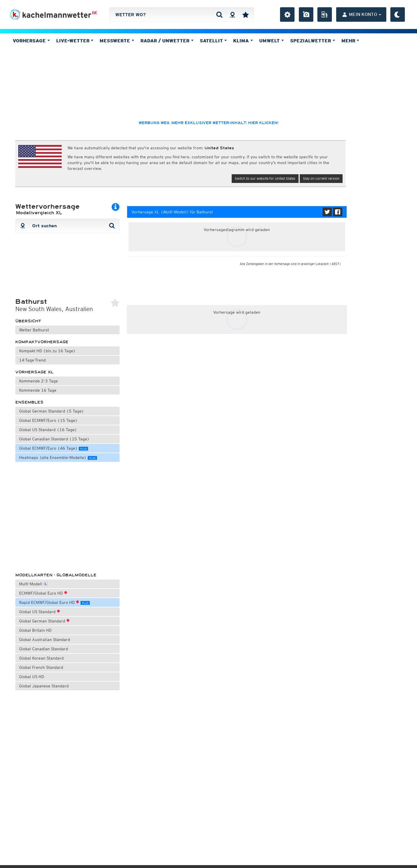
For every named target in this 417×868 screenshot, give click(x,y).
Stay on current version (321, 178)
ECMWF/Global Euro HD (43, 593)
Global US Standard (40, 612)
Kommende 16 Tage (38, 390)
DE (95, 13)
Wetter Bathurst (34, 330)
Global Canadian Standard (44, 649)
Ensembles (29, 402)
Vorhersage (31, 41)
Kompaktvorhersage (42, 342)
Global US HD (32, 677)
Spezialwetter (313, 41)
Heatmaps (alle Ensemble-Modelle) (58, 457)
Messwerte (117, 41)
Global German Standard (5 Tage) (52, 411)
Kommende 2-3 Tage (39, 381)
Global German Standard (44, 621)
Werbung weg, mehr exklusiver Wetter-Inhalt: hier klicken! (209, 123)
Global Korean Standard (41, 658)
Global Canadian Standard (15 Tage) (54, 439)
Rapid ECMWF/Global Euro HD (54, 602)
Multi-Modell (33, 583)
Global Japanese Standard (44, 686)
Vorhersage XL (34, 372)
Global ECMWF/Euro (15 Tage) (48, 420)
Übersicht (28, 321)
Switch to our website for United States (265, 178)
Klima (243, 41)
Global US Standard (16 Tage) (48, 430)
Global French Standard (41, 667)
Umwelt (271, 41)
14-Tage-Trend (32, 360)
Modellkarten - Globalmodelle (56, 575)
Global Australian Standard (45, 640)
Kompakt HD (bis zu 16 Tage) (47, 351)
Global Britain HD (35, 630)
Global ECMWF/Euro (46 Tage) (54, 448)
